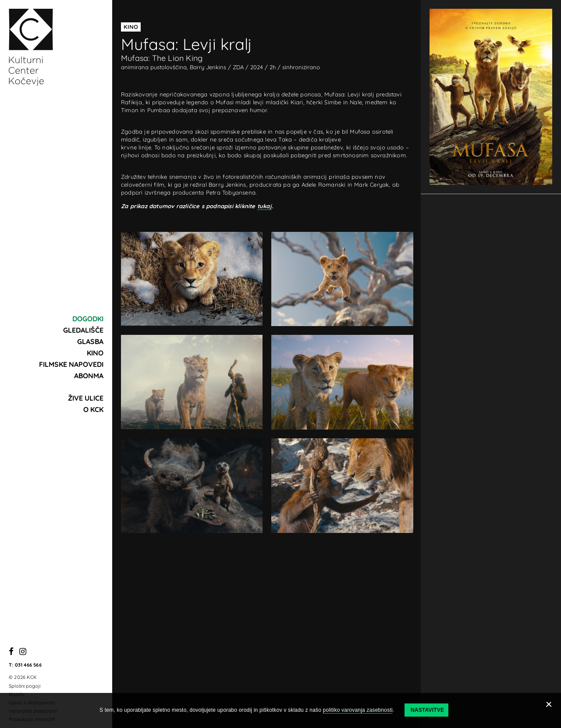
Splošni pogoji (25, 686)
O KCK (93, 409)
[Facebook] (11, 652)
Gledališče (83, 330)
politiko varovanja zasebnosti (358, 710)
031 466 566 (28, 665)
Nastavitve (427, 710)
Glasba (90, 341)
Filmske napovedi (71, 364)
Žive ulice (86, 398)
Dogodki (88, 319)
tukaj (265, 206)
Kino (95, 353)
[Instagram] (23, 652)
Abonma (89, 376)
